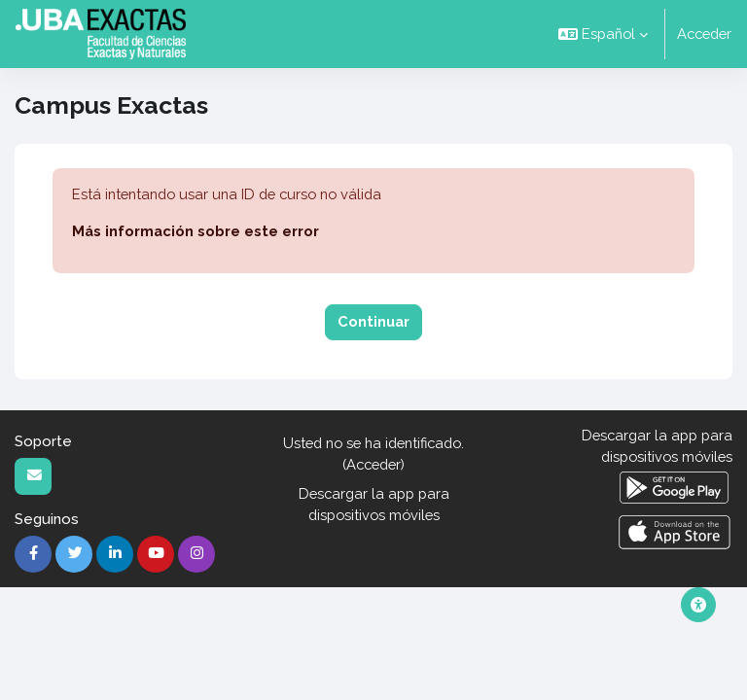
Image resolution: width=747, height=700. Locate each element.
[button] (603, 34)
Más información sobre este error (196, 231)
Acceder (704, 34)
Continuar (373, 321)
